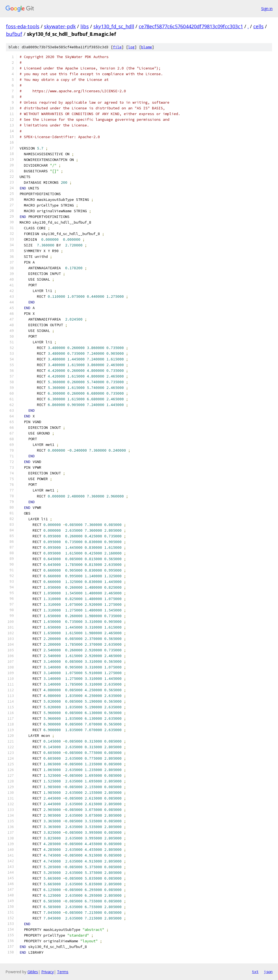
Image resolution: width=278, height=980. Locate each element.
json (268, 972)
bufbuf (14, 34)
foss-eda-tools (23, 26)
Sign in (267, 9)
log (131, 47)
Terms (63, 972)
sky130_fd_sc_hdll (114, 26)
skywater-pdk (60, 26)
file (117, 47)
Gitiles (33, 972)
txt (255, 972)
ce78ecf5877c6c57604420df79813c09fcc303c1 (191, 26)
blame (147, 47)
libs (85, 26)
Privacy (48, 972)
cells (258, 26)
